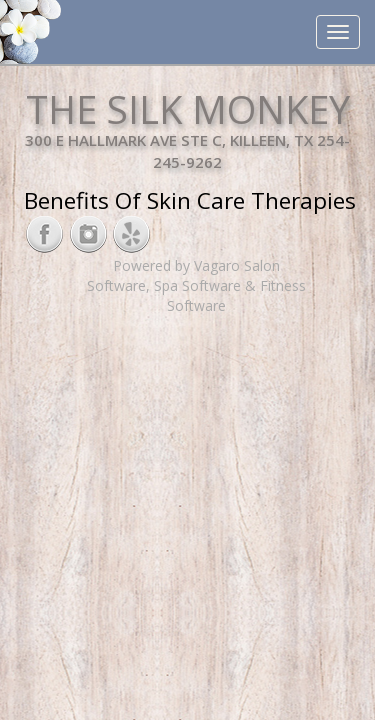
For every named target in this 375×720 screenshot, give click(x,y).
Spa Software (197, 285)
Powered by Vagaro (176, 265)
